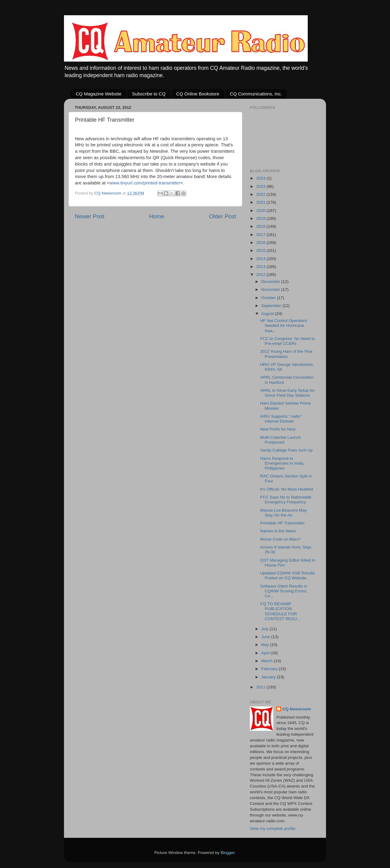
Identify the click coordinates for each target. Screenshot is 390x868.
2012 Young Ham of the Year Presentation (286, 354)
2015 (261, 250)
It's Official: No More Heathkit (287, 489)
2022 (261, 194)
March (267, 661)
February (270, 669)
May (266, 645)
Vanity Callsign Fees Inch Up (286, 450)
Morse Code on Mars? (281, 539)
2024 (261, 178)
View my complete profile (273, 829)
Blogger (228, 853)
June (266, 637)
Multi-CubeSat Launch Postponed (281, 440)
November (271, 289)
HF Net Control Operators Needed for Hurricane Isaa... (284, 325)
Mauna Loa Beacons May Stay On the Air (284, 513)
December (271, 282)
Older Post (223, 216)
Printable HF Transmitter (282, 523)
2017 (261, 235)
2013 (261, 267)
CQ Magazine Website (99, 94)
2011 (261, 687)
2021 (261, 202)
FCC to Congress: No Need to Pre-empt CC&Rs (288, 341)
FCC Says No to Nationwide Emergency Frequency (286, 500)
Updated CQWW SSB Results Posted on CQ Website (288, 575)
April (266, 653)
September (272, 306)
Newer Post (90, 216)
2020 (261, 211)
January (269, 677)
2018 (261, 226)
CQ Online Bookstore (198, 94)
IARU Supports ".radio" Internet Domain (281, 419)
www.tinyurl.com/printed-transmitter (145, 183)
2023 (261, 186)
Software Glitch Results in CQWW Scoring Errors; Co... (284, 591)
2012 (261, 275)
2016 (261, 243)
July (265, 629)
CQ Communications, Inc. (256, 94)
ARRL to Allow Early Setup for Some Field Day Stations (287, 393)
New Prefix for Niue (278, 429)
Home (157, 216)
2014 (261, 259)
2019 (261, 218)
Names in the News (278, 531)
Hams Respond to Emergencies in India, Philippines (282, 463)
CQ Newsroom (297, 709)
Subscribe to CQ (149, 94)
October (269, 298)
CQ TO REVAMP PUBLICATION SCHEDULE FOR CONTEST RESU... (280, 611)
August (268, 314)
